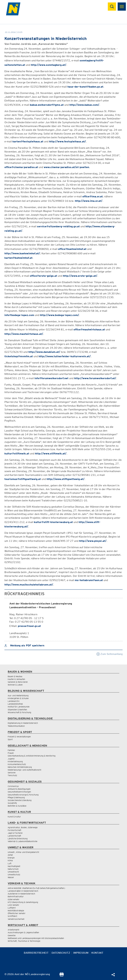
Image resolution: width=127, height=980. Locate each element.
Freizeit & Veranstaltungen (19, 737)
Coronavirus (13, 786)
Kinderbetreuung (15, 761)
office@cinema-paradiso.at (21, 167)
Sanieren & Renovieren (18, 682)
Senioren (12, 773)
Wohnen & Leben (15, 685)
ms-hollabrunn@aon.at (89, 580)
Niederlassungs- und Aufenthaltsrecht (24, 770)
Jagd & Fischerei (15, 833)
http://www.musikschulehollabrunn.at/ (29, 585)
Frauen (11, 753)
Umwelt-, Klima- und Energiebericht (23, 852)
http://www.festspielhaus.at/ (68, 141)
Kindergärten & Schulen (18, 698)
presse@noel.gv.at (29, 626)
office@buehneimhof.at (72, 249)
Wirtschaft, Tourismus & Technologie (24, 941)
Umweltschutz (14, 875)
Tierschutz (12, 775)
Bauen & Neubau (15, 676)
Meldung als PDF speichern (24, 645)
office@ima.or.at (93, 196)
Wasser (11, 877)
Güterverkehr (14, 899)
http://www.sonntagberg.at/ (49, 65)
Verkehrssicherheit (16, 919)
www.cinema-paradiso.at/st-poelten (66, 167)
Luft (10, 863)
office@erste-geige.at (43, 276)
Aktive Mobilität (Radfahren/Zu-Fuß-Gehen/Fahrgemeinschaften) (37, 888)
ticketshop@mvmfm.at (19, 356)
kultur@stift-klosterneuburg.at (53, 522)
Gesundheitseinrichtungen (19, 792)
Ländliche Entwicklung (18, 839)
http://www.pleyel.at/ (93, 541)
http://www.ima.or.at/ (89, 201)
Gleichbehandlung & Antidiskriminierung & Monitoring (32, 756)
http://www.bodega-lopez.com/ (59, 315)
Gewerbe (12, 935)
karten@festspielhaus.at (28, 141)
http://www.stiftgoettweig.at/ (66, 479)
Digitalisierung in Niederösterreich (23, 723)
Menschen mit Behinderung (20, 767)
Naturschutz (13, 869)
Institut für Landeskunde (19, 707)
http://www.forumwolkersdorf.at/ (95, 378)
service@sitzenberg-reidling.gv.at (58, 226)
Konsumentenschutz (17, 764)
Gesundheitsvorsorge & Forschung (23, 795)
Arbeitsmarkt (13, 930)
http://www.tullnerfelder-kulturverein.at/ (65, 356)
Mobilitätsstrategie (16, 911)
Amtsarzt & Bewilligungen (19, 789)
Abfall (10, 855)
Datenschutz (61, 953)
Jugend (11, 759)
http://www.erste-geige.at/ (80, 276)
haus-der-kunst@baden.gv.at (85, 87)
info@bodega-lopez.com (19, 315)
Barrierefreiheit (36, 953)
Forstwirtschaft (14, 830)
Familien (11, 750)
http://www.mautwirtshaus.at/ (24, 334)
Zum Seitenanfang (110, 654)
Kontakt (97, 953)
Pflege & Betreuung (16, 797)
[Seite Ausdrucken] (62, 976)
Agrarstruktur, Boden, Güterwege (23, 827)
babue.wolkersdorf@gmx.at (47, 105)
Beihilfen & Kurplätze (17, 806)
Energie (11, 858)
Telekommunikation (16, 726)
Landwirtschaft (14, 836)
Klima (10, 860)
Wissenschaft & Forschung (19, 712)
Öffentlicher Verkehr (17, 913)
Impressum (81, 953)
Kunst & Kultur (14, 817)
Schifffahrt (12, 916)
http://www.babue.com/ (84, 105)
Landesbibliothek (15, 704)
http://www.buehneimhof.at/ (22, 253)
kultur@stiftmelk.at (17, 454)
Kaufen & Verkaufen (16, 679)
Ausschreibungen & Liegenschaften (23, 932)
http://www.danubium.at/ (44, 352)
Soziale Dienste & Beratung (20, 800)
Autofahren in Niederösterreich (21, 894)
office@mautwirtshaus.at (89, 329)
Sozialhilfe (12, 803)
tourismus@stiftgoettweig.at (23, 479)
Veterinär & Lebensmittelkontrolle (22, 841)
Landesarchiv (14, 701)
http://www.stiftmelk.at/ (51, 454)
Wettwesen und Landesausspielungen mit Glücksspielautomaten (36, 938)
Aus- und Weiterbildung (18, 696)
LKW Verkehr (13, 905)
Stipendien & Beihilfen (17, 710)
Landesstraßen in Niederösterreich (23, 891)
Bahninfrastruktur (16, 896)
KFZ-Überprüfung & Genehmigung (23, 902)
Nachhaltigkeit (14, 866)
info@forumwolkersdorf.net (51, 378)
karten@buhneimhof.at (18, 258)
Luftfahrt (12, 908)
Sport (10, 739)
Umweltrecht (13, 872)
